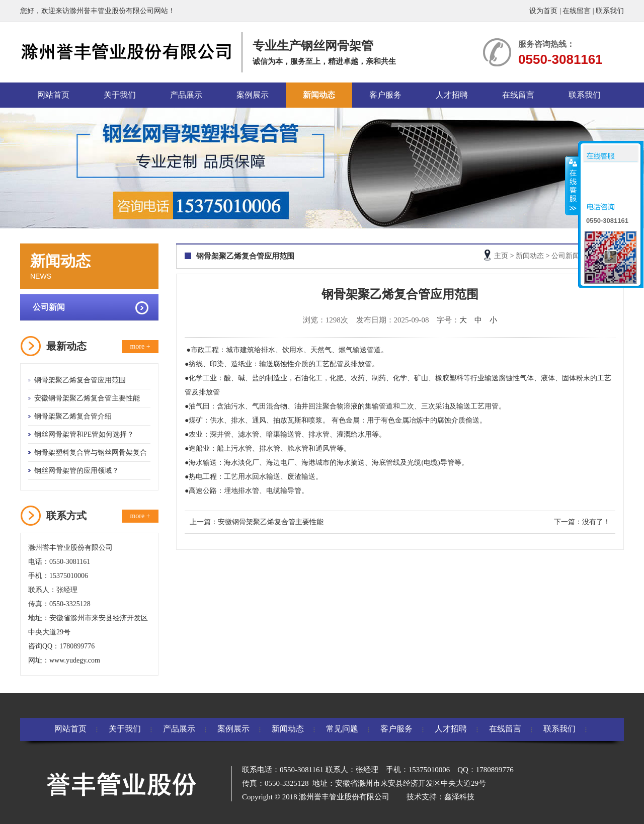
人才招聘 (452, 95)
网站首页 (53, 95)
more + (140, 346)
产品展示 (186, 95)
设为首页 (543, 11)
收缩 (572, 186)
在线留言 (577, 11)
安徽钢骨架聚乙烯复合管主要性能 (87, 398)
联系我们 (610, 11)
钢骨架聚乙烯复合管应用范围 (80, 380)
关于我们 (120, 95)
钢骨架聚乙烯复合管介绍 (73, 416)
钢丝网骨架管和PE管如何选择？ (84, 434)
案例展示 (253, 95)
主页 (501, 256)
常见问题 (342, 729)
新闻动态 (319, 95)
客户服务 (385, 95)
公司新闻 (49, 307)
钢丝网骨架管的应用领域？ (76, 471)
